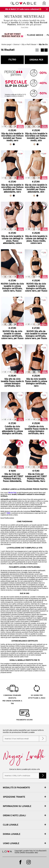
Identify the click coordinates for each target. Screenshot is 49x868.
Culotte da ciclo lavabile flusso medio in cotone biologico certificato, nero (36, 430)
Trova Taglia (24, 27)
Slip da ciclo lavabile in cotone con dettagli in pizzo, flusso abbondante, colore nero (12, 240)
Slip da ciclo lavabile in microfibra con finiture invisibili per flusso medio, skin (36, 137)
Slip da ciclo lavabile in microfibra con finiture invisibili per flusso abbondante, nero (12, 188)
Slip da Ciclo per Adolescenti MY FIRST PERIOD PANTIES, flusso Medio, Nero (36, 478)
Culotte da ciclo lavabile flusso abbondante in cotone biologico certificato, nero (12, 430)
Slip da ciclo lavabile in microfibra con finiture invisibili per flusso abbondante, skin (36, 188)
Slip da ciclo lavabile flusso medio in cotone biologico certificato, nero (36, 382)
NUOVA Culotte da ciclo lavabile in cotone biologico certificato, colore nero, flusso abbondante (12, 287)
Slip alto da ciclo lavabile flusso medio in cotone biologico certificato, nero (12, 382)
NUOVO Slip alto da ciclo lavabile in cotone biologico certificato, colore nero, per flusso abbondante (36, 335)
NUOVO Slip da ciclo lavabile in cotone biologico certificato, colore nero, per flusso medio (36, 287)
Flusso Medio (35, 35)
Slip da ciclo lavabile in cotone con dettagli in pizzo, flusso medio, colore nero (36, 240)
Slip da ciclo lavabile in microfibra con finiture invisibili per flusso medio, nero (12, 137)
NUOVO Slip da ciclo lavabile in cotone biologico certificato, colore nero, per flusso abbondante (12, 335)
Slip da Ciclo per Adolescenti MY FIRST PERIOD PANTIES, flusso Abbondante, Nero (12, 478)
